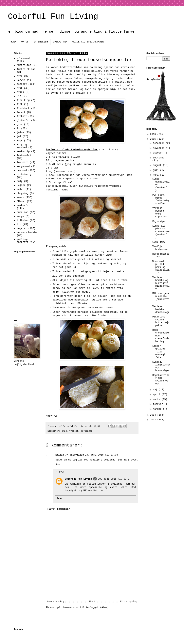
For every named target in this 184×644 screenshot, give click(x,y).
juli (156, 170)
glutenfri (23, 121)
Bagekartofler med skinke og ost (161, 380)
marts (157, 399)
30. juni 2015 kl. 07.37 (114, 479)
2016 (154, 134)
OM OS (25, 42)
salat (20, 189)
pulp (20, 181)
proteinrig (24, 174)
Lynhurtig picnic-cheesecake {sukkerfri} (161, 232)
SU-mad (21, 201)
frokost (74, 431)
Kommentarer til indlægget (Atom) (86, 607)
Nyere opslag (55, 602)
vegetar (22, 229)
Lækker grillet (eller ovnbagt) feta (160, 352)
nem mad (22, 170)
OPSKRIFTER (60, 42)
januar (158, 409)
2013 (154, 420)
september (159, 158)
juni (156, 175)
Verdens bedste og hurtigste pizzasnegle (161, 283)
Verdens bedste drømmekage (161, 309)
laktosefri (24, 155)
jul (19, 137)
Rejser (21, 185)
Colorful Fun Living (53, 17)
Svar (58, 465)
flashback (23, 108)
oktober (159, 153)
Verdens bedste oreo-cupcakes (160, 212)
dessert (22, 84)
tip (19, 224)
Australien (24, 65)
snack (20, 198)
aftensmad (23, 58)
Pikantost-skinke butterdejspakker (161, 321)
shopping (23, 193)
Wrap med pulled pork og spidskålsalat (161, 267)
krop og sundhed (22, 146)
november (159, 148)
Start (92, 602)
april (157, 394)
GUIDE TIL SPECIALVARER (88, 42)
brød (64, 431)
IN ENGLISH (41, 42)
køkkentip (23, 152)
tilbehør (23, 220)
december (159, 143)
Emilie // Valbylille (70, 455)
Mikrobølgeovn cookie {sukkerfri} (161, 298)
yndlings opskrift (23, 241)
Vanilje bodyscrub (160, 248)
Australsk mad (26, 69)
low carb (23, 162)
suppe (20, 217)
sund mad (23, 212)
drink (20, 92)
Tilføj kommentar (58, 509)
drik (20, 88)
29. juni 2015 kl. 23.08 (101, 455)
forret (21, 112)
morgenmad (87, 431)
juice (20, 133)
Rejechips (159, 221)
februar (159, 404)
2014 (154, 415)
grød (20, 124)
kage (20, 141)
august (158, 165)
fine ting (23, 100)
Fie (19, 96)
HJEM (13, 42)
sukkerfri (23, 205)
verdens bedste (27, 233)
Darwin (21, 80)
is (18, 129)
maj (156, 390)
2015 (154, 139)
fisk (20, 104)
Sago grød (159, 242)
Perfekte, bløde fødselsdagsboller (161, 199)
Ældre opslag (129, 602)
